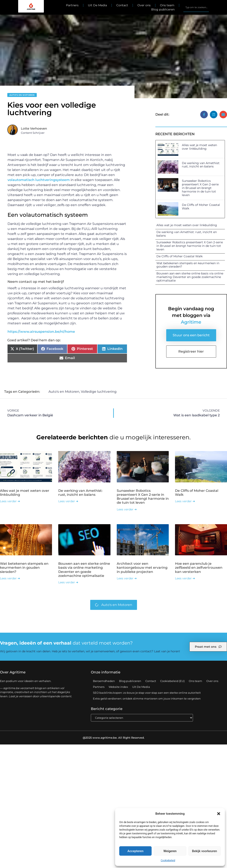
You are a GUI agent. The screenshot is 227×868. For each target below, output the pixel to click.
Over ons (144, 5)
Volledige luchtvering (99, 392)
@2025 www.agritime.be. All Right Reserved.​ (114, 738)
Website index (118, 687)
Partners (72, 5)
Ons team (167, 5)
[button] (219, 814)
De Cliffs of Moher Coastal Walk (201, 207)
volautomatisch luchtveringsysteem (39, 180)
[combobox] (196, 7)
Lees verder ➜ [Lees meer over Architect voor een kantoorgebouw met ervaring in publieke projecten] (127, 579)
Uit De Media (97, 5)
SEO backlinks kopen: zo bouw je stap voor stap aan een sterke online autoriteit (147, 693)
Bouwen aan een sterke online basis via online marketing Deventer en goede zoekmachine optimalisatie (190, 277)
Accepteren (135, 851)
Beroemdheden (104, 681)
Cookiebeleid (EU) (172, 681)
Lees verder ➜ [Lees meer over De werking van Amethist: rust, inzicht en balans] (68, 501)
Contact (122, 5)
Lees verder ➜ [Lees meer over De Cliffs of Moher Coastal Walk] (185, 501)
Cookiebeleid (168, 860)
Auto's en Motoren (22, 95)
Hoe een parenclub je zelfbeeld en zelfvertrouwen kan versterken (199, 568)
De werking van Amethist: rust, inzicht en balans (201, 165)
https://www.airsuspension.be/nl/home (41, 332)
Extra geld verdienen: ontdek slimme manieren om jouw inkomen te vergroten (147, 699)
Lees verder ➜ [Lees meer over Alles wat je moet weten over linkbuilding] (10, 501)
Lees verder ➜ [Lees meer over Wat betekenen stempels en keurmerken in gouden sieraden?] (10, 579)
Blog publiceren (163, 9)
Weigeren (170, 851)
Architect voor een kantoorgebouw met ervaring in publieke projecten (142, 568)
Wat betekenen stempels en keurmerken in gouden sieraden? (188, 265)
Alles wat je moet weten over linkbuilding (199, 147)
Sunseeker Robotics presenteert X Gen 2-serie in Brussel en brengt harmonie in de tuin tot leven (200, 188)
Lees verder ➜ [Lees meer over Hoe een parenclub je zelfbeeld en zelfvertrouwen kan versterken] (185, 579)
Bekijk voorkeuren (204, 851)
